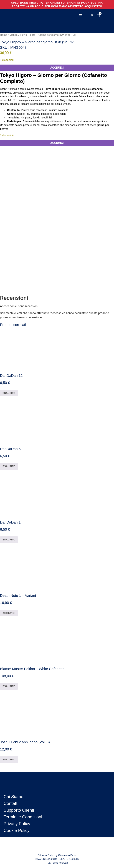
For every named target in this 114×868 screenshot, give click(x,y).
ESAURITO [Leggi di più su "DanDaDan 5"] (9, 466)
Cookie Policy (17, 830)
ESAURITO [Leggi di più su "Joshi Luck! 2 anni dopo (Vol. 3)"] (9, 760)
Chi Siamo (13, 797)
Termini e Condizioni (23, 817)
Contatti (11, 803)
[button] (80, 15)
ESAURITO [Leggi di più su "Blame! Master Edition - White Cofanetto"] (9, 686)
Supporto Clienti (19, 810)
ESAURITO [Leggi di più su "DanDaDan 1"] (9, 540)
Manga (13, 35)
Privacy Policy (17, 824)
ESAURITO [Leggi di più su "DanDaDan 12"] (9, 393)
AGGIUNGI (57, 68)
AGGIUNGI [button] (9, 613)
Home (4, 35)
